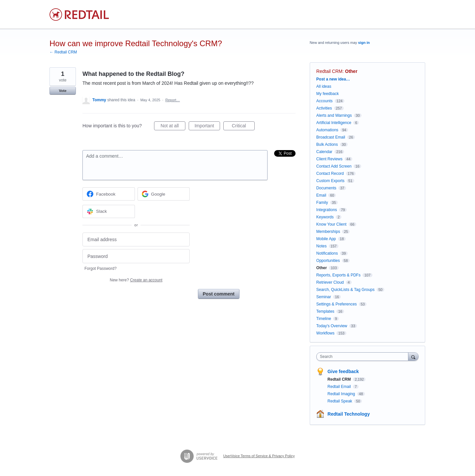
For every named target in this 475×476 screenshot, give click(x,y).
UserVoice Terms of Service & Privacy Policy (259, 456)
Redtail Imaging (342, 394)
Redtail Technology (349, 414)
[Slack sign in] (109, 211)
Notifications (327, 253)
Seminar (324, 297)
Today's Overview (332, 326)
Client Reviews (329, 159)
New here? (136, 280)
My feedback (328, 94)
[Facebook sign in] (109, 194)
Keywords (325, 217)
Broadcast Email (331, 137)
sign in (364, 43)
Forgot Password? (100, 269)
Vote (63, 91)
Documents (326, 188)
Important (207, 127)
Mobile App (326, 239)
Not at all (173, 127)
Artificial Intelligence (334, 123)
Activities (324, 108)
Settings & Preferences (337, 304)
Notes (321, 246)
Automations (327, 130)
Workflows (325, 333)
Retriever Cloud (330, 282)
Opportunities (328, 261)
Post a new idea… (333, 79)
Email (321, 195)
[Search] (413, 356)
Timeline (324, 319)
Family (322, 203)
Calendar (324, 152)
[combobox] (364, 357)
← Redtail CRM (63, 52)
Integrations (327, 210)
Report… (173, 100)
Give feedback (343, 371)
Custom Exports (330, 181)
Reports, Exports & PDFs (338, 275)
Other (351, 71)
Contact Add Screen (334, 166)
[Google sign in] (164, 194)
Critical (243, 127)
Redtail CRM (329, 71)
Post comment (219, 294)
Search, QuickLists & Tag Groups (346, 290)
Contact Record (330, 174)
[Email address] (136, 240)
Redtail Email (340, 387)
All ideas (324, 86)
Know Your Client (331, 224)
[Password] (136, 256)
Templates (325, 311)
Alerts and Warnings (334, 115)
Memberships (328, 232)
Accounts (324, 101)
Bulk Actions (327, 144)
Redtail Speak (340, 401)
